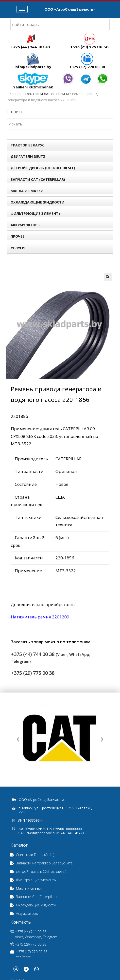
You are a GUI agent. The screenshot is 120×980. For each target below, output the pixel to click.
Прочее (17, 236)
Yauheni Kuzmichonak (33, 87)
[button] (18, 739)
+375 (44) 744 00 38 (30, 47)
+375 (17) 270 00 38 (87, 67)
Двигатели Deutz (28, 156)
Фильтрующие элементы (36, 214)
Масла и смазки (27, 191)
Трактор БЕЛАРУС (40, 94)
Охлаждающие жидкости (37, 202)
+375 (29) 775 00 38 (90, 47)
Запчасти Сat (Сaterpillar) (38, 179)
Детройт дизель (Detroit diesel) (43, 168)
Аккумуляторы (26, 225)
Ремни (63, 94)
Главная (15, 94)
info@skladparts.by (33, 67)
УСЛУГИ (18, 248)
